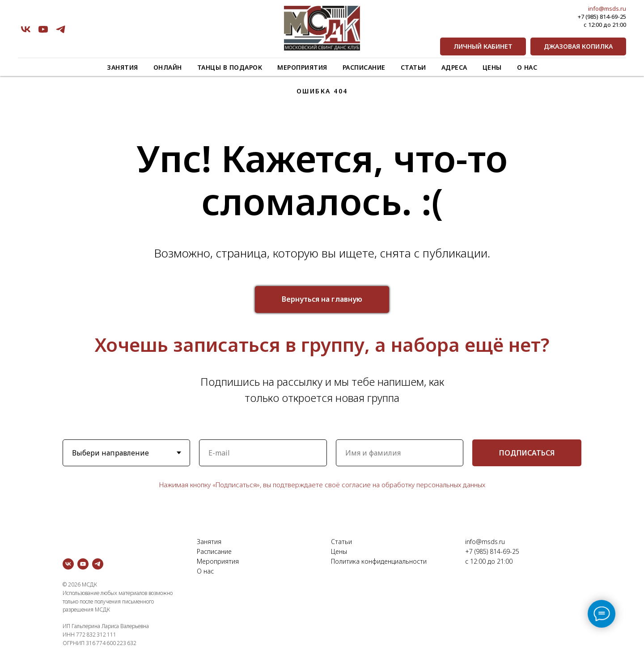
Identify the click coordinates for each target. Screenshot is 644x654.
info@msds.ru (607, 8)
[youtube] (43, 29)
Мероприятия (302, 67)
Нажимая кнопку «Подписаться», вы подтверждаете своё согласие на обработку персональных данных (322, 485)
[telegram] (61, 29)
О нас (527, 67)
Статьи (413, 67)
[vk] (26, 29)
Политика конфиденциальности (379, 561)
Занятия (123, 67)
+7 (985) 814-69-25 (602, 17)
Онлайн (168, 67)
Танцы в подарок (230, 67)
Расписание (364, 67)
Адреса (454, 67)
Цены (492, 67)
